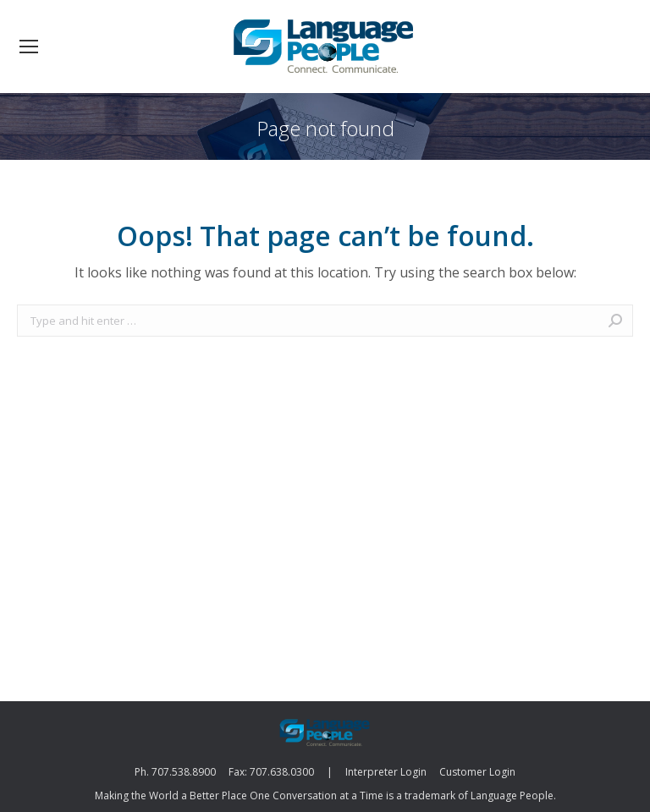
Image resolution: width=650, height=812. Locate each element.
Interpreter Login (386, 772)
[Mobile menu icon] (29, 47)
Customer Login (477, 772)
